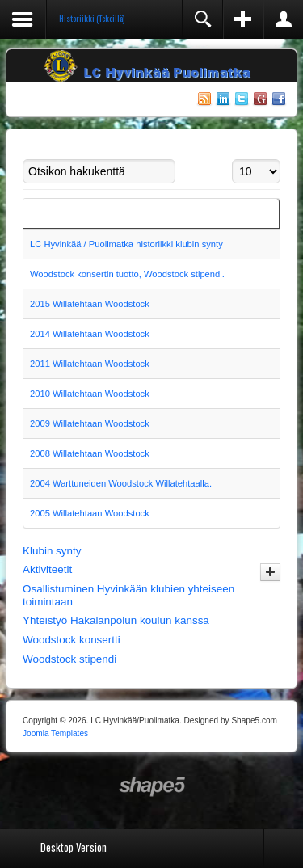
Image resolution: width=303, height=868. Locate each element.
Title (38, 213)
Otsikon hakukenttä (23, 160)
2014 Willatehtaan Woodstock (90, 334)
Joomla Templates (55, 733)
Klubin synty (52, 551)
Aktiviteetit (47, 569)
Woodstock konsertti (72, 640)
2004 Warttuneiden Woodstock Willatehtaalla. (121, 483)
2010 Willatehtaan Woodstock (90, 394)
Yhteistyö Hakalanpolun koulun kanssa (116, 620)
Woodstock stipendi (69, 659)
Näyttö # (232, 160)
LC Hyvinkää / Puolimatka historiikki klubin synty (126, 244)
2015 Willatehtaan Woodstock (90, 304)
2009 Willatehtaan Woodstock (90, 423)
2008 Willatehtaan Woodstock (90, 453)
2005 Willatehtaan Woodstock (90, 513)
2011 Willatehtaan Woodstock (90, 364)
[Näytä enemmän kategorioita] (270, 572)
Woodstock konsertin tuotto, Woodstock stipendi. (127, 274)
